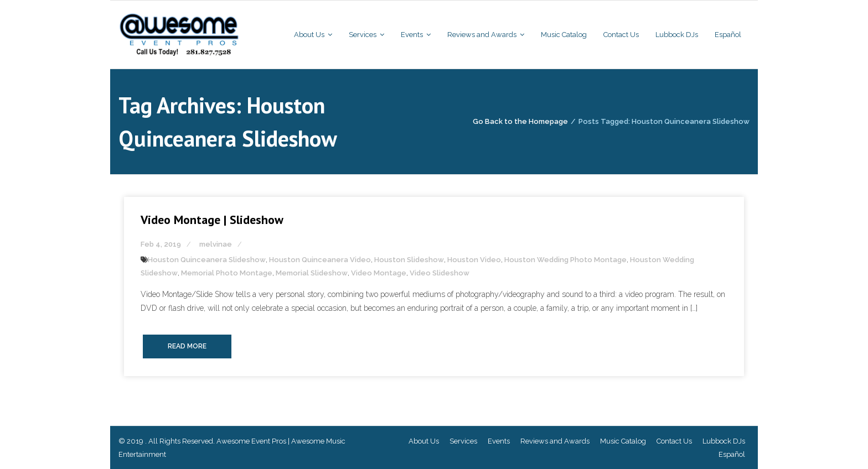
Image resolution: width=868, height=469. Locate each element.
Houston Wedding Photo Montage (565, 260)
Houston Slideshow (409, 260)
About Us (424, 441)
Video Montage (379, 273)
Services (463, 441)
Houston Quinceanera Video (320, 260)
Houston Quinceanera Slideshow (207, 260)
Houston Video (474, 260)
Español (732, 454)
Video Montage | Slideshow (212, 220)
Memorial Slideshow (312, 273)
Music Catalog (623, 441)
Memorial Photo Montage (227, 273)
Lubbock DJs (724, 441)
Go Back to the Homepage (520, 121)
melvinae (216, 244)
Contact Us (674, 441)
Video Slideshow (440, 273)
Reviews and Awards (555, 441)
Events (499, 441)
